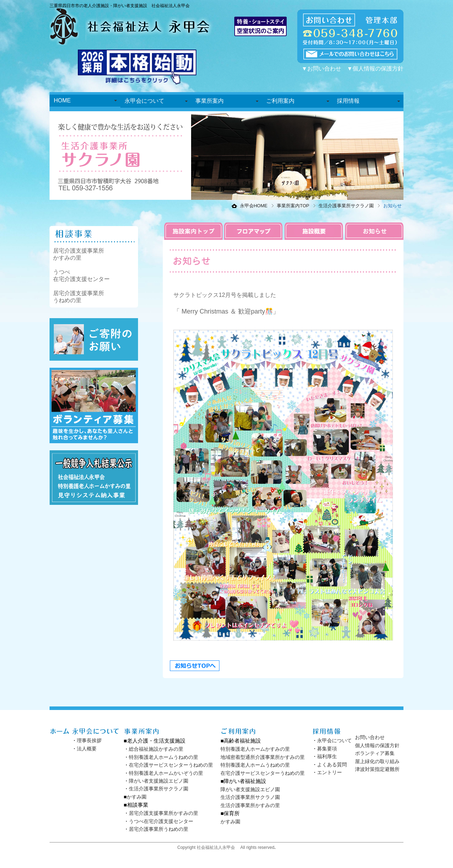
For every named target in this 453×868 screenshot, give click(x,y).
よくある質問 (332, 765)
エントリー (329, 772)
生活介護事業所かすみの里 (250, 805)
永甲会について (144, 101)
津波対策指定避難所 (377, 769)
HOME (62, 100)
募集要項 (327, 749)
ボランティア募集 (375, 753)
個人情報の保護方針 (377, 745)
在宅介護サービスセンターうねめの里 (171, 765)
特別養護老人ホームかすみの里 (255, 749)
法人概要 (87, 749)
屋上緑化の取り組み (377, 761)
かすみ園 (137, 797)
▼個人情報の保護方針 (375, 69)
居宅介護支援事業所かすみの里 (164, 813)
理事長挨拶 (89, 740)
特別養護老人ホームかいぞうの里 (166, 773)
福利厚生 (327, 756)
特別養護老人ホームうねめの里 (164, 757)
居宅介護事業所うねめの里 (159, 829)
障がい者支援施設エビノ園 (159, 781)
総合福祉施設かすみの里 (156, 749)
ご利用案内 (280, 101)
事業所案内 (210, 101)
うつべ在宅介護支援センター (161, 821)
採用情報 (348, 101)
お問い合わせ (370, 737)
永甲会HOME (254, 206)
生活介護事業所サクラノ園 (346, 206)
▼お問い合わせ (321, 69)
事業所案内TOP (293, 206)
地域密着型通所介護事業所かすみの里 (263, 757)
